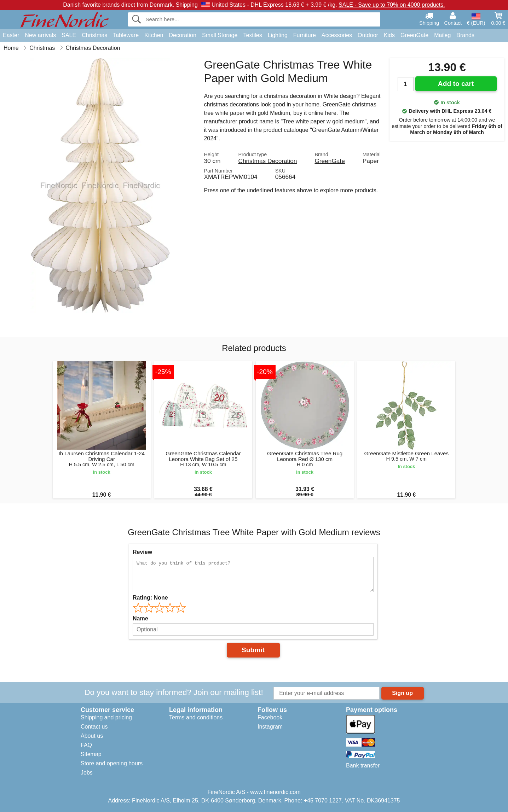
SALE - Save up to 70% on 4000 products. (392, 5)
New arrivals (40, 35)
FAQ (86, 745)
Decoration (183, 35)
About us (92, 736)
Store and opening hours (112, 763)
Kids (389, 35)
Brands (465, 35)
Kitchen (154, 35)
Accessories (337, 35)
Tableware (126, 35)
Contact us (94, 727)
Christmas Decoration (267, 161)
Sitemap (91, 754)
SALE (69, 35)
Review (142, 552)
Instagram (270, 727)
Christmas (94, 35)
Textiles (252, 35)
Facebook (270, 717)
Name (140, 618)
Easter (11, 35)
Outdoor (368, 35)
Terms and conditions (196, 717)
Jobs (87, 773)
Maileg (442, 35)
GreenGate (414, 35)
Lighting (278, 35)
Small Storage (220, 35)
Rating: (150, 598)
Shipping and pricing (106, 717)
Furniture (305, 35)
